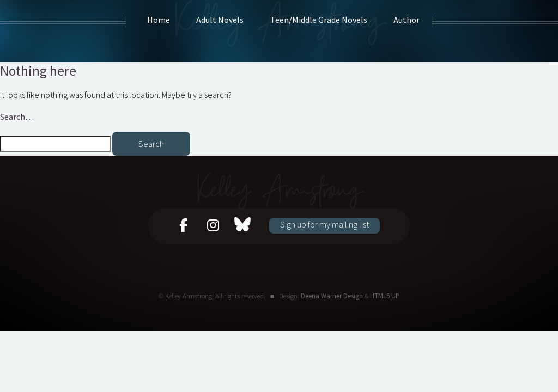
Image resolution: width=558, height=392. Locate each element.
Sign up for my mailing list (325, 224)
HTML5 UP (385, 296)
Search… (17, 117)
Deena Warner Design (332, 296)
